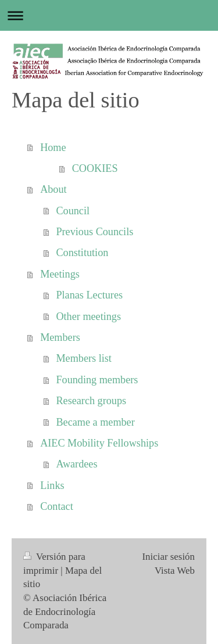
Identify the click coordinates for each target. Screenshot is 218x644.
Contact (57, 506)
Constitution (82, 253)
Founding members (97, 380)
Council (73, 211)
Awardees (76, 464)
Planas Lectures (89, 295)
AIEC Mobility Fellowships (99, 443)
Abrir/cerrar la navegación (109, 15)
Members (60, 337)
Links (52, 485)
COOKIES (95, 168)
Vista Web (175, 571)
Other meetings (88, 316)
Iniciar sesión (168, 557)
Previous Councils (94, 232)
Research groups (91, 401)
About (53, 189)
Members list (83, 358)
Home (53, 147)
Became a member (95, 422)
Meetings (60, 274)
